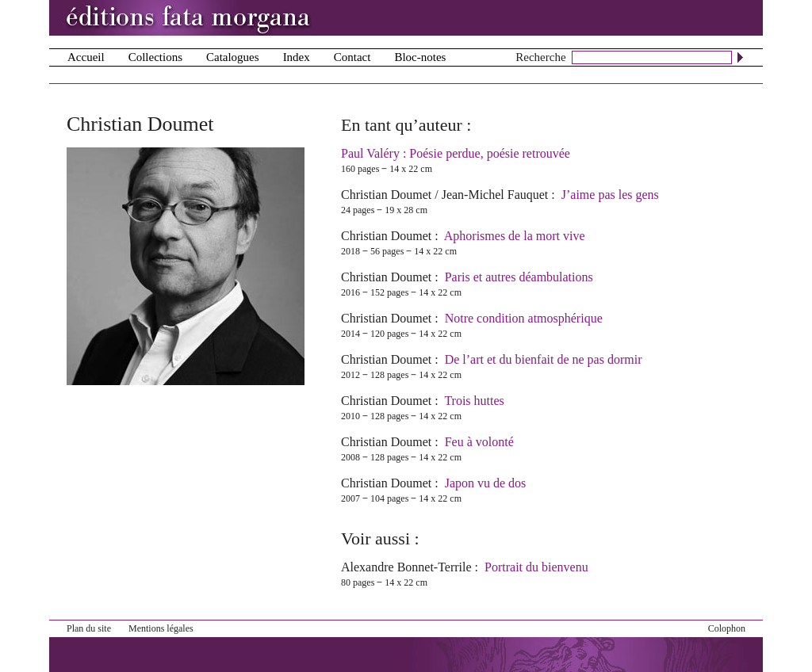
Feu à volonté (479, 442)
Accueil (86, 57)
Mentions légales (161, 628)
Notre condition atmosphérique (524, 318)
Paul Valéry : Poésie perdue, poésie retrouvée (456, 153)
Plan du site (89, 628)
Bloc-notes (420, 57)
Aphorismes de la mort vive (515, 236)
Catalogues (233, 57)
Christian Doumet (386, 195)
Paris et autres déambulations (519, 277)
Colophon (727, 628)
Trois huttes (474, 401)
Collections (155, 57)
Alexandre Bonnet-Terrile (406, 567)
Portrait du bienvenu (536, 567)
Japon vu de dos (486, 483)
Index (297, 57)
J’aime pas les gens (610, 195)
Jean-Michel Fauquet (495, 195)
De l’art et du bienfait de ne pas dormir (544, 359)
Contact (352, 57)
